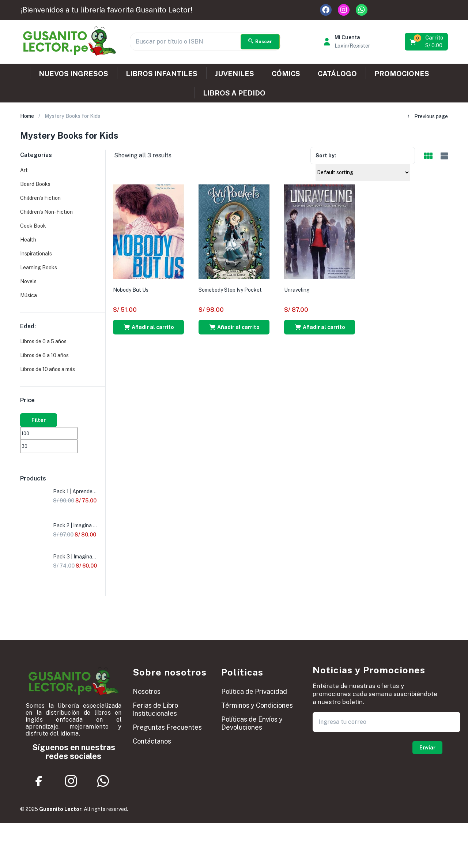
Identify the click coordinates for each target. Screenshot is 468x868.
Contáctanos (152, 741)
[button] (427, 42)
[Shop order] (363, 172)
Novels (28, 281)
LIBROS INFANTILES (162, 74)
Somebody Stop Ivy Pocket (230, 290)
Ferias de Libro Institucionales (155, 709)
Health (28, 240)
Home (27, 116)
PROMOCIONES (402, 74)
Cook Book (33, 226)
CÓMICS (286, 74)
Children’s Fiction (40, 198)
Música (29, 295)
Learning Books (39, 267)
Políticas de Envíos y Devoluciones (252, 723)
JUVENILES (235, 74)
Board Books (35, 184)
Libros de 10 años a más (48, 369)
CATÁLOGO (337, 74)
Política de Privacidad (254, 691)
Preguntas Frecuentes (167, 727)
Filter (39, 420)
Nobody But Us (131, 290)
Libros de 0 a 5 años (43, 341)
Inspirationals (36, 254)
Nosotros (147, 691)
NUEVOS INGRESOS (73, 74)
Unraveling (297, 290)
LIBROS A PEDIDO (234, 93)
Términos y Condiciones (257, 705)
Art (24, 170)
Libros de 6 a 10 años (44, 355)
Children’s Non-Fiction (46, 212)
